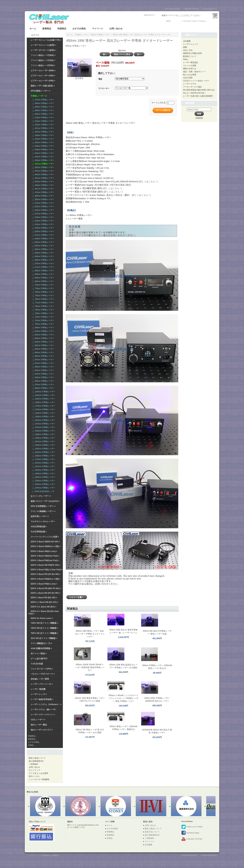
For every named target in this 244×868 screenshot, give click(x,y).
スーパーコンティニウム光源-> (45, 537)
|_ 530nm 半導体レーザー (43, 217)
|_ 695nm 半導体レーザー (43, 281)
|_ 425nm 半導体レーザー (43, 132)
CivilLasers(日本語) (172, 9)
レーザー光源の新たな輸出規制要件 (198, 96)
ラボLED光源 (37, 664)
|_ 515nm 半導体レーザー (43, 203)
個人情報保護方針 (36, 761)
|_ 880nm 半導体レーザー (43, 367)
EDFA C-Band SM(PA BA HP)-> (45, 542)
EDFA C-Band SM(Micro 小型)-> (46, 546)
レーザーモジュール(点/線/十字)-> (46, 40)
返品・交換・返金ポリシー (194, 72)
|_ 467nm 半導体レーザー (43, 189)
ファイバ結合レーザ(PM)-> (43, 65)
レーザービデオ (190, 84)
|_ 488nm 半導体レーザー (43, 196)
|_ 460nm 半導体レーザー (43, 174)
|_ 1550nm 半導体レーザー (43, 431)
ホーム (33, 29)
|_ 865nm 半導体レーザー (43, 356)
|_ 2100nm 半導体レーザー (43, 481)
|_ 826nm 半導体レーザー (43, 335)
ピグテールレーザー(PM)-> (43, 81)
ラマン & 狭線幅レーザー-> (43, 511)
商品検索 (190, 103)
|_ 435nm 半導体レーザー (43, 142)
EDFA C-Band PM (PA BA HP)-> (46, 574)
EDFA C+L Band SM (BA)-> (44, 607)
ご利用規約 (33, 764)
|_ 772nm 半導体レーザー (43, 303)
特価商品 (62, 29)
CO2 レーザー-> (38, 720)
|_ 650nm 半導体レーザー (43, 246)
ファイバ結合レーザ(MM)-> (43, 55)
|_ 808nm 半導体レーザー (43, 328)
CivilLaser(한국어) (209, 9)
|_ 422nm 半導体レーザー (43, 128)
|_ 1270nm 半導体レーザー (43, 406)
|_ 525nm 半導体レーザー (43, 210)
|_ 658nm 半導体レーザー (43, 253)
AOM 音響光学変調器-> (41, 648)
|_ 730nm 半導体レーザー (43, 288)
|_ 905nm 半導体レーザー (43, 370)
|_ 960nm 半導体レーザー (43, 381)
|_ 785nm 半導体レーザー (43, 310)
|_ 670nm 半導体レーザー (43, 263)
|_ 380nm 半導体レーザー (43, 103)
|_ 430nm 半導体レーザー (43, 135)
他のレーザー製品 (39, 725)
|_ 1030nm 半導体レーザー (43, 392)
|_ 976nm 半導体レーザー (43, 384)
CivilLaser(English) (191, 9)
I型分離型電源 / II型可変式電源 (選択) (113, 185)
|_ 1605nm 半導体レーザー (43, 438)
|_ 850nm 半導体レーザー (43, 349)
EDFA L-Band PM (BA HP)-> (44, 598)
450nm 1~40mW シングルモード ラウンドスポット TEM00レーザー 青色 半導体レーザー (124, 698)
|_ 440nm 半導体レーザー (43, 150)
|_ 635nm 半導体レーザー (43, 231)
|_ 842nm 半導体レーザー (43, 342)
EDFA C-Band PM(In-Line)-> (44, 584)
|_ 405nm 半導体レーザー (43, 114)
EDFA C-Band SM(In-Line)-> (44, 551)
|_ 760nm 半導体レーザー (43, 299)
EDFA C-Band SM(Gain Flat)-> (45, 556)
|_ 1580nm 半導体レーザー (43, 434)
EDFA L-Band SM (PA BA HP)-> (45, 593)
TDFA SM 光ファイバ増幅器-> (44, 633)
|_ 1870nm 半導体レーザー (43, 463)
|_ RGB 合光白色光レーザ (43, 491)
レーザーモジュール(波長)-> (43, 45)
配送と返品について (37, 758)
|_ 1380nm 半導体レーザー (43, 417)
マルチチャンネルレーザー (43, 521)
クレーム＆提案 (190, 65)
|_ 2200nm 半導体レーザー (43, 484)
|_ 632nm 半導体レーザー (43, 224)
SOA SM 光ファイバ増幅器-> (44, 638)
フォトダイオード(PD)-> (42, 669)
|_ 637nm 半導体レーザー (43, 235)
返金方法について (152, 832)
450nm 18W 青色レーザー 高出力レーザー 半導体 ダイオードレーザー (90, 634)
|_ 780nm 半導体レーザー (43, 306)
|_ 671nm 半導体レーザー (43, 267)
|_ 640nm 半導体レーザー (43, 242)
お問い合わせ (116, 29)
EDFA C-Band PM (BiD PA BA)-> (46, 588)
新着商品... (32, 739)
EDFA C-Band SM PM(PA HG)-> (46, 565)
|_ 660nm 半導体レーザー (43, 256)
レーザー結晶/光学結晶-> (42, 699)
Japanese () (149, 15)
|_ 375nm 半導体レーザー (43, 100)
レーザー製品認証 (191, 62)
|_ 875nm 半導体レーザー (43, 363)
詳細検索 (199, 118)
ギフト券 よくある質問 (38, 773)
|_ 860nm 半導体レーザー (43, 352)
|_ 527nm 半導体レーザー (43, 214)
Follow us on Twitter (192, 827)
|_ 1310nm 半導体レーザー (43, 409)
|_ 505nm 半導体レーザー (43, 199)
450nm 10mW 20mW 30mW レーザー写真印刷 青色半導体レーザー (90, 667)
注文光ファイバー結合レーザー (196, 81)
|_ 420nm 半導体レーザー (43, 125)
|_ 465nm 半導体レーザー (43, 185)
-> (39, 96)
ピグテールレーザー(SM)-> (43, 76)
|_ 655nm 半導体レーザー (43, 249)
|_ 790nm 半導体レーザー (43, 313)
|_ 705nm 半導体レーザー (43, 285)
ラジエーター (104, 88)
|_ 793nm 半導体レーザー (43, 320)
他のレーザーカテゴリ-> (42, 730)
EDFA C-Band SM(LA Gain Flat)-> (47, 570)
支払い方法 (188, 50)
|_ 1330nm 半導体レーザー (43, 413)
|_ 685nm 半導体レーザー (43, 271)
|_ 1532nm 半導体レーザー (43, 427)
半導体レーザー (82, 35)
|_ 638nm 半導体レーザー (43, 239)
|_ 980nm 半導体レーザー (43, 388)
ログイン (176, 21)
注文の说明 (188, 78)
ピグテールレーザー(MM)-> (43, 71)
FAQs (186, 59)
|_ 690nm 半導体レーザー (43, 278)
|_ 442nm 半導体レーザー (43, 153)
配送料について (190, 56)
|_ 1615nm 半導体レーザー (43, 441)
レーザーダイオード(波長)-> (43, 50)
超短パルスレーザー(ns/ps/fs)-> (45, 501)
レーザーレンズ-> (39, 694)
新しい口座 (212, 21)
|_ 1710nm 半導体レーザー (43, 459)
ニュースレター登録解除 (39, 779)
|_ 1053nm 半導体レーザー (43, 395)
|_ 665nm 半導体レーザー (43, 260)
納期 (185, 47)
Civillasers (46, 855)
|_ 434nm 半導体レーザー (43, 139)
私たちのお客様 (190, 75)
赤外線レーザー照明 (40, 679)
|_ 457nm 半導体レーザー (43, 171)
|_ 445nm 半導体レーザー (43, 160)
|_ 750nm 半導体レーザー (43, 292)
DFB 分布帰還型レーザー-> (43, 506)
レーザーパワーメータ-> (42, 684)
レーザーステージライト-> (43, 715)
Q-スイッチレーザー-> (41, 496)
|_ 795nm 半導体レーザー (43, 324)
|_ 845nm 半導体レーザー (43, 345)
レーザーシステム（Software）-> (46, 704)
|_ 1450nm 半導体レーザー (43, 420)
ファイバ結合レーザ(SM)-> (43, 60)
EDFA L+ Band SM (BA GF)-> (44, 602)
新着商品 (47, 29)
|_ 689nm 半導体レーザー (43, 274)
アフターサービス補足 (192, 87)
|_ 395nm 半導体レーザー (43, 110)
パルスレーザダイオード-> (43, 674)
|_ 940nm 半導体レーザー (43, 377)
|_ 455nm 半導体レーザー (43, 167)
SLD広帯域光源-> (39, 532)
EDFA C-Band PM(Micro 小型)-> (46, 579)
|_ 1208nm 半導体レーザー (43, 402)
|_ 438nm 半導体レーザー (43, 146)
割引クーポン (34, 776)
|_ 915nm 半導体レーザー (43, 374)
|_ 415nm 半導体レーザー (43, 121)
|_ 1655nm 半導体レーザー (43, 449)
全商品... (32, 745)
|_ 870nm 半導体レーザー (43, 360)
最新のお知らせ (190, 68)
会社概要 (187, 41)
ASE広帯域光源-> (39, 527)
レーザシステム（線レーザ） (44, 709)
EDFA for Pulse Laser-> (42, 618)
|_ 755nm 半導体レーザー (43, 295)
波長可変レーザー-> (40, 516)
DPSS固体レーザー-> (40, 91)
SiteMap (55, 855)
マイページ (98, 29)
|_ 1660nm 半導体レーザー (43, 456)
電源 (100, 79)
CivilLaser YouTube (192, 839)
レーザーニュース (191, 44)
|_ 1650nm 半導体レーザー (43, 445)
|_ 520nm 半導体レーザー (43, 206)
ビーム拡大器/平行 (39, 659)
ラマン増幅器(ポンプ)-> (41, 643)
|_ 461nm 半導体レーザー (43, 178)
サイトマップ (34, 770)
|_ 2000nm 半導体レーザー (43, 477)
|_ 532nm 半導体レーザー (43, 221)
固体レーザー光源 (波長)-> (43, 86)
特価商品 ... (33, 736)
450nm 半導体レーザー (100, 35)
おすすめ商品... (34, 742)
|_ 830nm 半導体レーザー (43, 338)
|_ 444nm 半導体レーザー (43, 157)
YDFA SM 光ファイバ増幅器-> (44, 623)
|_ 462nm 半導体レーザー (43, 182)
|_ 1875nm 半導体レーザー (43, 466)
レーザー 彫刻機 (38, 689)
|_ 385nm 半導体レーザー (43, 107)
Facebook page (190, 833)
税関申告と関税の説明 (192, 53)
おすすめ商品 (79, 29)
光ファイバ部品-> (39, 654)
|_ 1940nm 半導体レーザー (43, 474)
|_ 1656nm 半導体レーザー (43, 452)
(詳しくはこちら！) (148, 181)
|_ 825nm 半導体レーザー (43, 331)
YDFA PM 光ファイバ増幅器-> (44, 628)
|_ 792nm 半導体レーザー (43, 317)
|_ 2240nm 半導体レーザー (43, 488)
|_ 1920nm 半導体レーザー (43, 470)
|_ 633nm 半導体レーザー (43, 228)
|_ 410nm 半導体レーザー (43, 117)
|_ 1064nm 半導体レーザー (43, 399)
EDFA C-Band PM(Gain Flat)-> (45, 560)
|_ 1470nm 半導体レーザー (43, 424)
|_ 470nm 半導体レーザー (43, 192)
